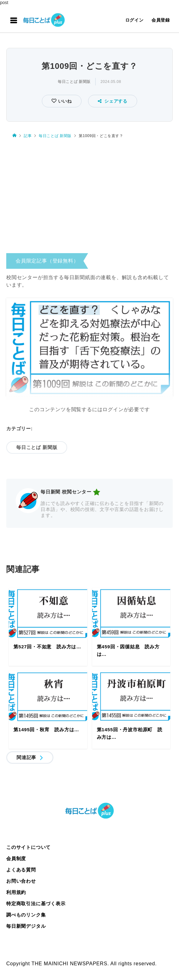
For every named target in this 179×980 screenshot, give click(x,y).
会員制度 (16, 858)
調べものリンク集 (26, 915)
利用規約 (16, 892)
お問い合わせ (21, 881)
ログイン (134, 20)
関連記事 (26, 757)
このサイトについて (28, 847)
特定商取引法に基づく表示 (36, 903)
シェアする (113, 101)
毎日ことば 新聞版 (74, 82)
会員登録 (161, 20)
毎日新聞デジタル (26, 926)
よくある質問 (21, 870)
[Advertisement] (89, 197)
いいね (64, 101)
